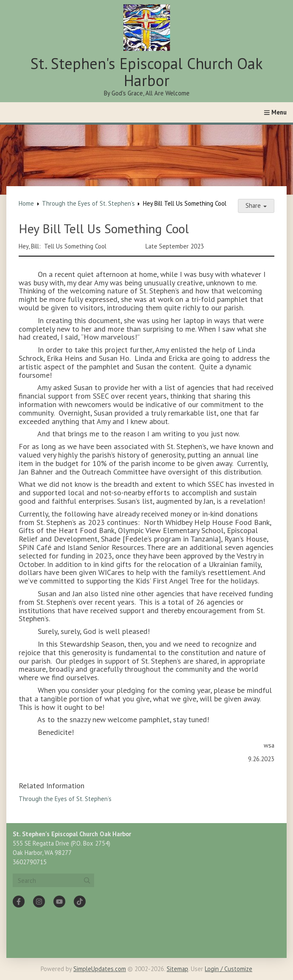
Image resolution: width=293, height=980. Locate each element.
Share (256, 205)
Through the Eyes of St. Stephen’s (88, 203)
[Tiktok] (80, 902)
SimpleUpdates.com (100, 969)
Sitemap (177, 969)
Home (26, 203)
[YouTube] (59, 902)
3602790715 (30, 862)
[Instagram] (39, 902)
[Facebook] (19, 902)
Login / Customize (229, 969)
